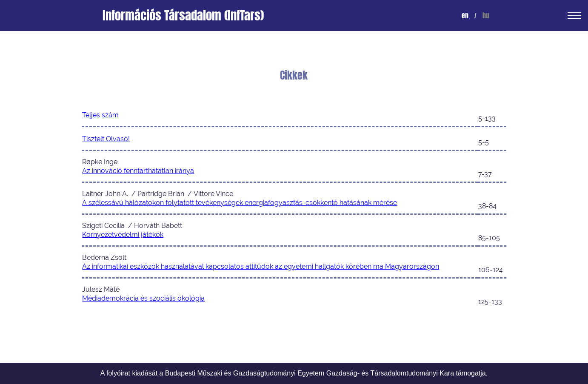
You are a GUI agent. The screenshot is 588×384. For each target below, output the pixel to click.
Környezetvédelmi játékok (123, 235)
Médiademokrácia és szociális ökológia (143, 298)
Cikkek (294, 75)
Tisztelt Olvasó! (106, 139)
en (465, 16)
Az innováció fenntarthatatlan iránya (138, 171)
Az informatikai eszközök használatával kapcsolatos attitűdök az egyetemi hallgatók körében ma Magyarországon (261, 266)
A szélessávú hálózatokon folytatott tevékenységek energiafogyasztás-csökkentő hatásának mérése (240, 203)
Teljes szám (100, 115)
